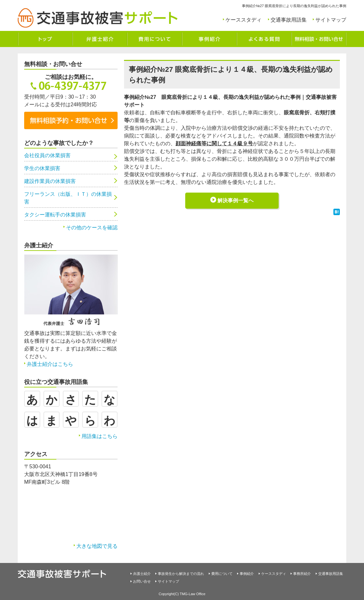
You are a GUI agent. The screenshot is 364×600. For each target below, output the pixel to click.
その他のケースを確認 (92, 228)
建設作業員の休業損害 (50, 181)
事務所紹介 (302, 574)
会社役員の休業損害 (47, 155)
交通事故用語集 (289, 20)
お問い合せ (142, 581)
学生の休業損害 (42, 168)
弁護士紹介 (142, 574)
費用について (222, 574)
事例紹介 (247, 574)
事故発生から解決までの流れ (181, 574)
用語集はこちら (100, 436)
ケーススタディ (244, 20)
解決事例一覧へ (235, 200)
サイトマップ (331, 20)
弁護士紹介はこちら (50, 364)
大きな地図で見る (97, 546)
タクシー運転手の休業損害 (55, 215)
